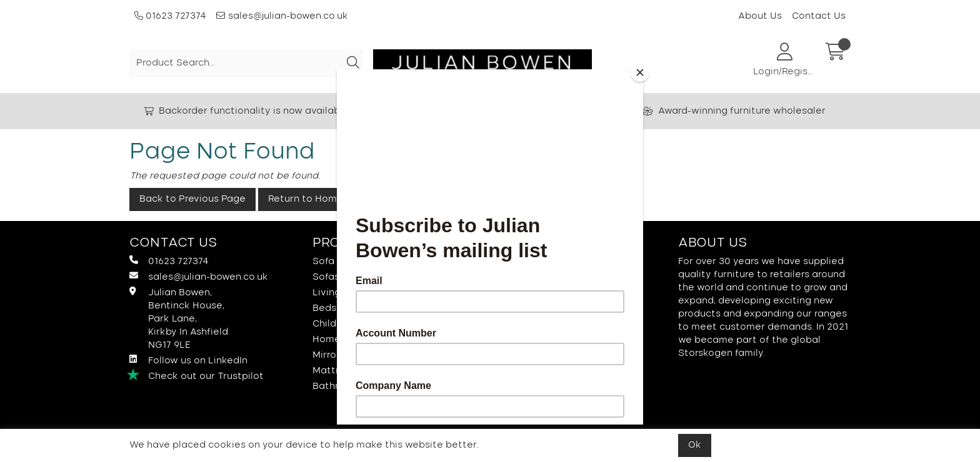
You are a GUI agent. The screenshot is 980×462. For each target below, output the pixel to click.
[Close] (640, 72)
